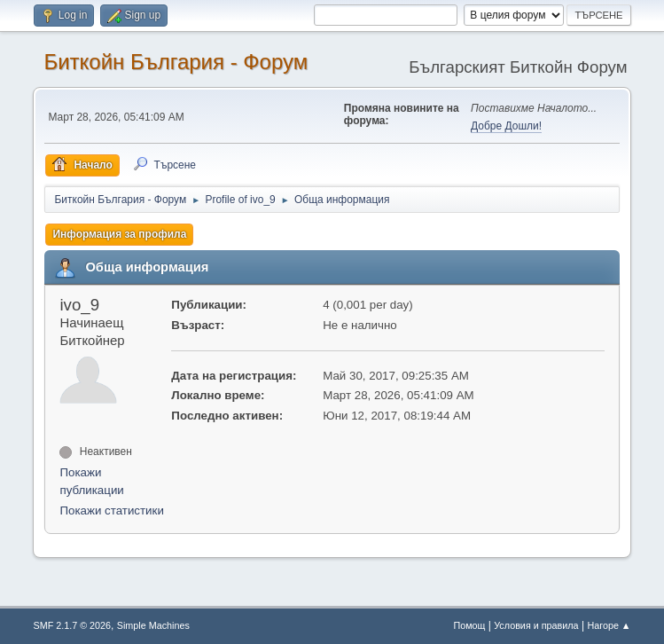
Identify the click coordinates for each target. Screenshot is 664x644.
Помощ (469, 625)
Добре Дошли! (506, 126)
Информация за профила (119, 234)
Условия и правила (536, 625)
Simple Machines (153, 625)
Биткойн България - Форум (176, 62)
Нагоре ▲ (609, 625)
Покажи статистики (111, 510)
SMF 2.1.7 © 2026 (72, 625)
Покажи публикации (91, 481)
